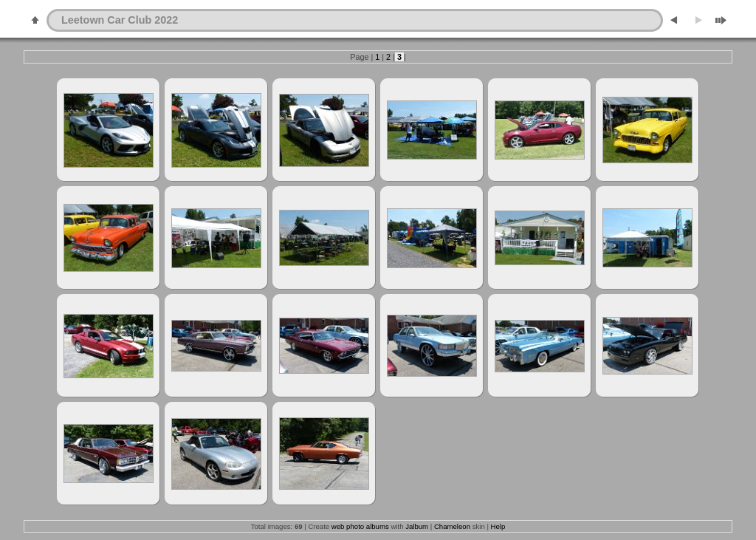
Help (498, 526)
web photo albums (360, 526)
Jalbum (417, 526)
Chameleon (452, 526)
